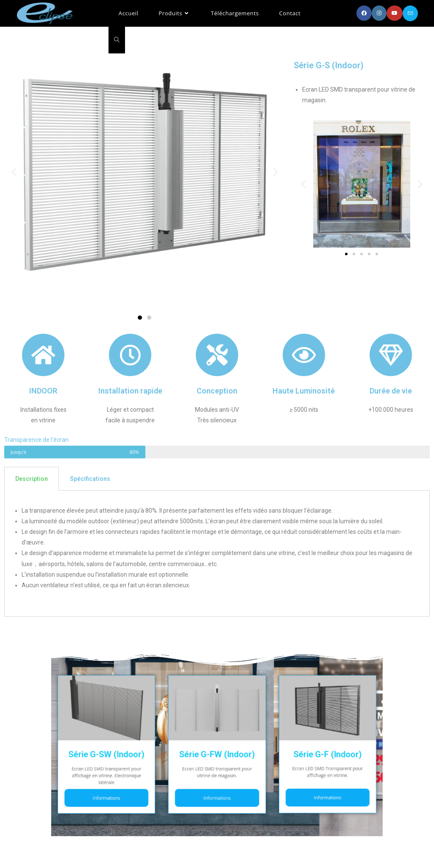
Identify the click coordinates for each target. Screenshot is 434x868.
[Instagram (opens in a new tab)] (379, 13)
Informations (153, 776)
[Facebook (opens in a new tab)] (364, 13)
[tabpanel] (217, 554)
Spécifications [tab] (90, 479)
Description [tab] (32, 479)
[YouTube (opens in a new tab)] (395, 13)
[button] (140, 318)
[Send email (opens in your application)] (410, 13)
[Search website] (117, 40)
